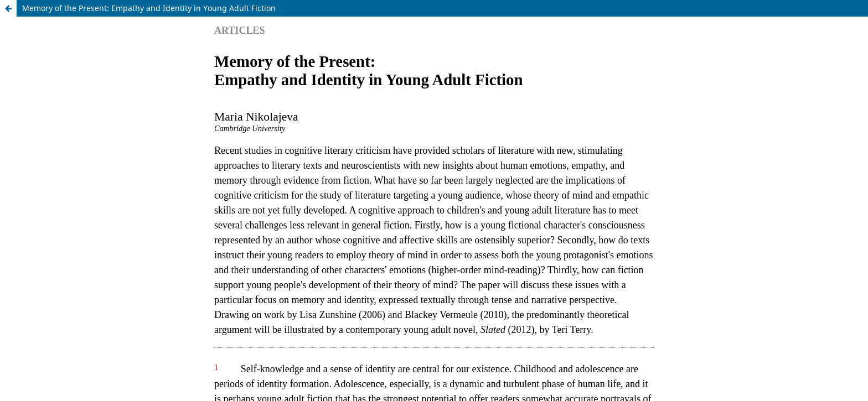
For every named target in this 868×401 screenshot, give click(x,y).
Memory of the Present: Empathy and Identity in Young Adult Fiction (149, 8)
